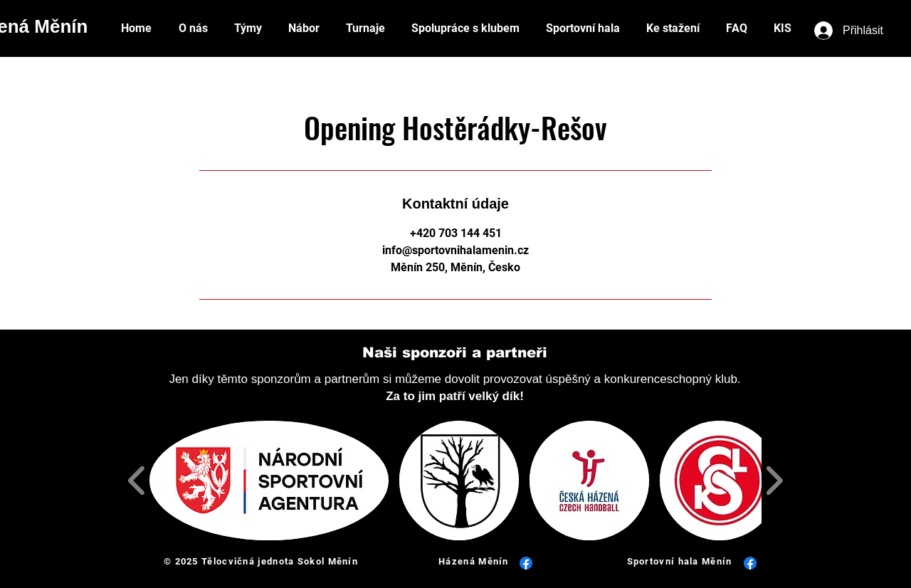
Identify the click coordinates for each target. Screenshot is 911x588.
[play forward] (774, 481)
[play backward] (137, 481)
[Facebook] (526, 563)
